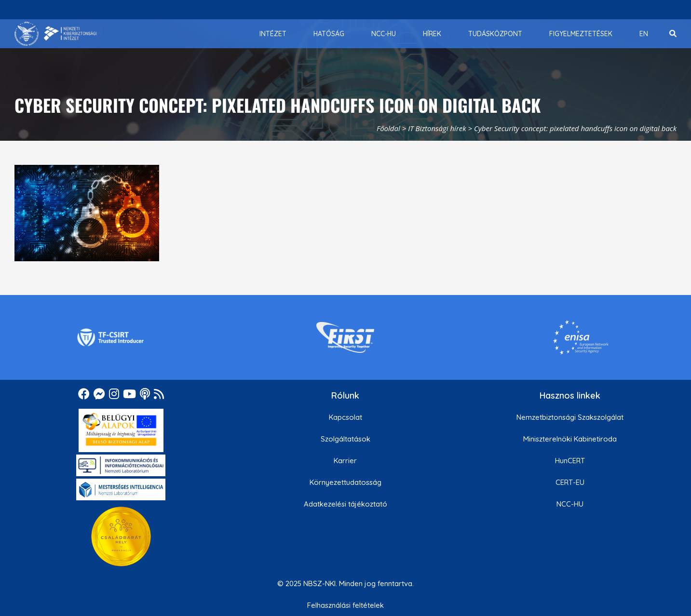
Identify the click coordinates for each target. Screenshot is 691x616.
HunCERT (570, 461)
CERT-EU (570, 482)
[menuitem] (273, 34)
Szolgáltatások (345, 439)
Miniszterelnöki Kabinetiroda (570, 439)
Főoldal (388, 128)
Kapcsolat (345, 417)
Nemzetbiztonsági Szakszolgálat (570, 417)
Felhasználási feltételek (345, 605)
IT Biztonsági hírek (437, 128)
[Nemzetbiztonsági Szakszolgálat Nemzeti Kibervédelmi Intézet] (56, 34)
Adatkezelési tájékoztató (345, 504)
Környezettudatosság (345, 482)
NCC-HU (570, 504)
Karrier (345, 461)
